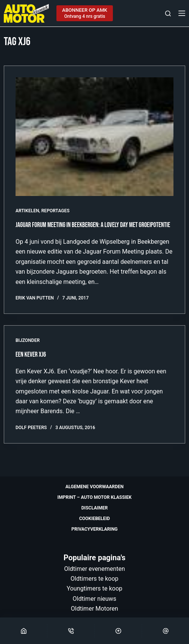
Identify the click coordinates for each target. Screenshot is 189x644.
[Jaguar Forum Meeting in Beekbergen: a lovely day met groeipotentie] (94, 137)
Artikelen (27, 211)
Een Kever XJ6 (31, 355)
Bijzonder (28, 340)
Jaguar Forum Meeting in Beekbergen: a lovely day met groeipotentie (93, 225)
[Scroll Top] (118, 631)
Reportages (55, 211)
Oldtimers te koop (94, 579)
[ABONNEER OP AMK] (85, 13)
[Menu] (182, 13)
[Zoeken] (168, 13)
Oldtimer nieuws (94, 599)
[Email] (166, 631)
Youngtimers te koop (94, 588)
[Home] (23, 631)
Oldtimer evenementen (94, 569)
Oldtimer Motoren (94, 609)
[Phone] (71, 631)
